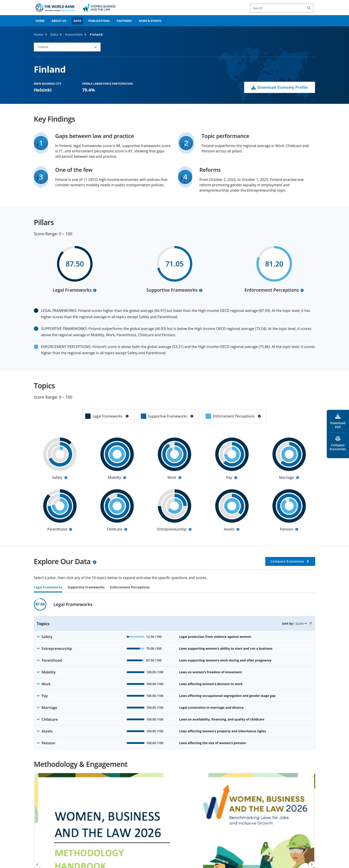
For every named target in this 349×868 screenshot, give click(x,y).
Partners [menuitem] (124, 21)
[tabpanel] (174, 674)
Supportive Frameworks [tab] (86, 588)
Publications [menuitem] (99, 21)
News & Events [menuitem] (150, 21)
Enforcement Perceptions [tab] (130, 588)
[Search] (282, 8)
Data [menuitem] (77, 21)
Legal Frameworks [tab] (48, 588)
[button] (67, 47)
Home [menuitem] (40, 21)
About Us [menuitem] (59, 21)
